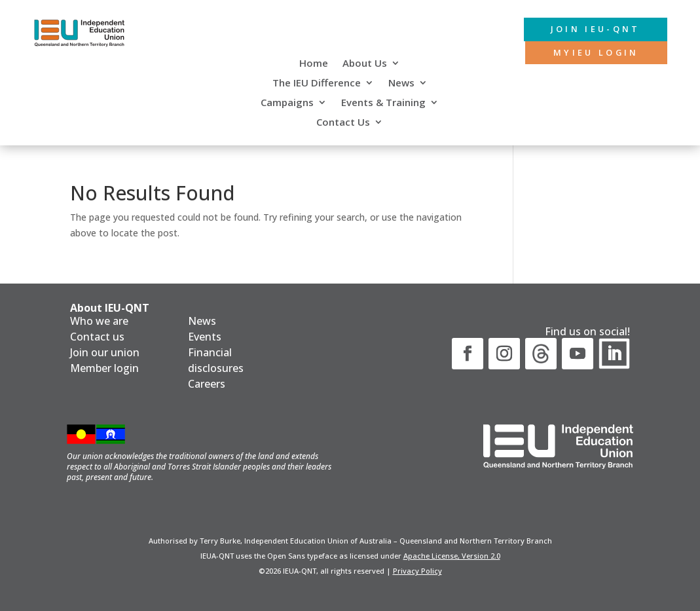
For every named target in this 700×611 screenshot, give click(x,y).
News (401, 83)
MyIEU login (586, 55)
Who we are (99, 321)
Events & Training (383, 103)
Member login (104, 368)
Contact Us (343, 123)
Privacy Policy (417, 571)
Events (205, 337)
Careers (207, 384)
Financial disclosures (216, 360)
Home (314, 64)
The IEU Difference (317, 83)
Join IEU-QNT (584, 30)
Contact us (97, 337)
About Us (365, 64)
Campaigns (287, 103)
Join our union (105, 352)
